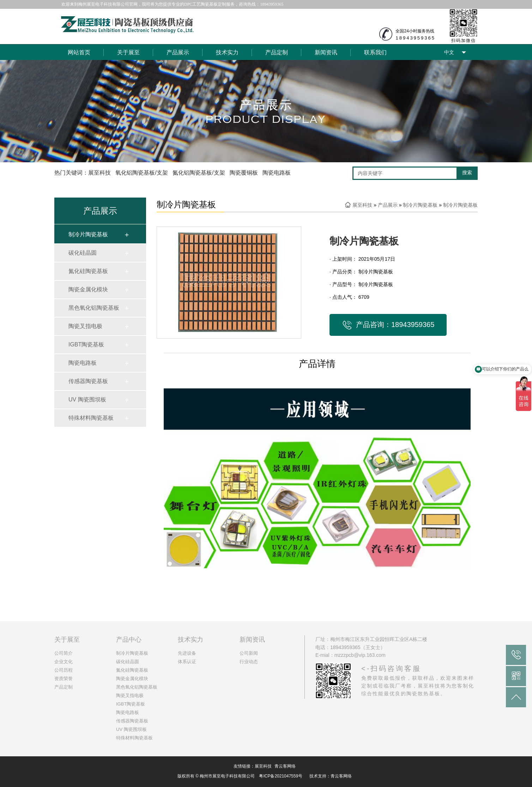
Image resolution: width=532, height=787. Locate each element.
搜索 (467, 172)
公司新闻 (249, 653)
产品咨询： (388, 325)
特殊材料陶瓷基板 (91, 418)
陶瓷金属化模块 (88, 289)
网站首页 (79, 52)
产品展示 (178, 52)
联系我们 (375, 52)
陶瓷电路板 (83, 363)
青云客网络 (285, 766)
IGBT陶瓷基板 (86, 344)
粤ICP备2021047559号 (281, 776)
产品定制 (277, 52)
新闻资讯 (326, 52)
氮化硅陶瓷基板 (88, 271)
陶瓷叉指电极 (85, 326)
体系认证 (187, 662)
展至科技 (362, 205)
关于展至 (128, 52)
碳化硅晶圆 (83, 253)
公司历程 (64, 670)
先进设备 (187, 653)
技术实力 (227, 52)
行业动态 (249, 662)
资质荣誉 (64, 679)
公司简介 (64, 653)
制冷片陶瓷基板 (88, 234)
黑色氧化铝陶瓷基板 (94, 308)
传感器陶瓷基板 (88, 381)
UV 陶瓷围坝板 (87, 399)
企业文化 (64, 662)
